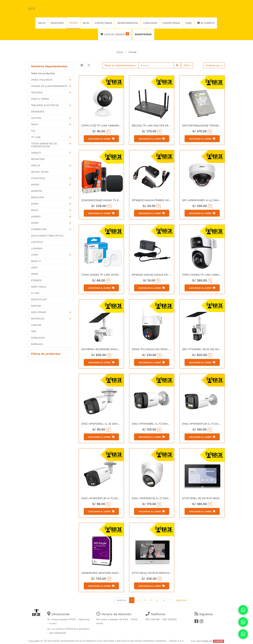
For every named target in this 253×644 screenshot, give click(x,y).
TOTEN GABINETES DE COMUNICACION (44, 145)
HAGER (35, 185)
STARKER (36, 280)
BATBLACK (37, 344)
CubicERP (219, 641)
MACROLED (38, 319)
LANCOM (36, 325)
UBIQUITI (36, 153)
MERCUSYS (38, 197)
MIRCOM (36, 306)
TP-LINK (36, 137)
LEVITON (36, 118)
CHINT (35, 255)
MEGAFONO (38, 159)
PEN (187, 65)
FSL (33, 131)
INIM (34, 331)
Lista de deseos (115, 34)
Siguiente (181, 600)
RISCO (35, 210)
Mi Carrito (206, 23)
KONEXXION (38, 338)
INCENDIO (37, 92)
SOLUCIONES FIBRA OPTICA (47, 236)
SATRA (35, 204)
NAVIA (34, 124)
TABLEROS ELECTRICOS (45, 105)
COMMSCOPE (39, 229)
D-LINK (35, 293)
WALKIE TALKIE (40, 172)
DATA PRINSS (39, 312)
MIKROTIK (37, 191)
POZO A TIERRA (40, 99)
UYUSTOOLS (38, 178)
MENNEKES (38, 112)
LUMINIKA (37, 248)
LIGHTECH (37, 242)
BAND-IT (36, 261)
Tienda (132, 52)
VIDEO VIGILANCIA (42, 80)
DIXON (35, 223)
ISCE (32, 9)
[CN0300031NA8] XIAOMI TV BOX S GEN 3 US (110, 200)
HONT (34, 267)
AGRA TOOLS (38, 287)
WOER (35, 274)
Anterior (122, 600)
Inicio (120, 52)
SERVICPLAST (39, 299)
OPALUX (36, 165)
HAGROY (36, 216)
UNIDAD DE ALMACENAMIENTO (49, 86)
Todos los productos (43, 73)
